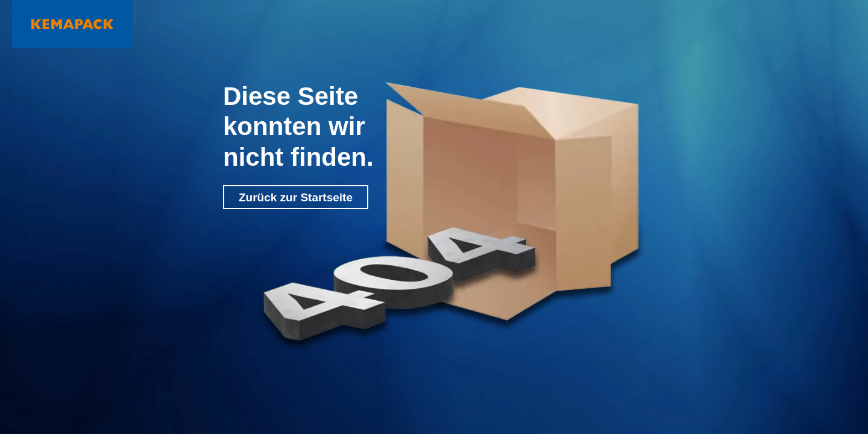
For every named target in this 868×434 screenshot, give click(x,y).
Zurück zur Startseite (296, 197)
